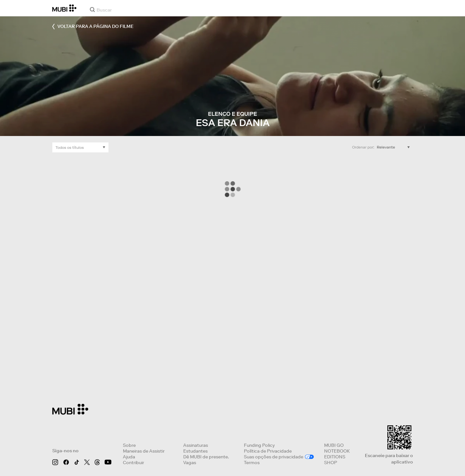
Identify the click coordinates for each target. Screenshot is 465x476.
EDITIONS (335, 457)
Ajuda (129, 457)
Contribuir (133, 463)
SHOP (331, 463)
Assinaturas (196, 445)
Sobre (129, 445)
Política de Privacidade (268, 451)
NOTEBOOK (337, 451)
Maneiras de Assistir (144, 451)
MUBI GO (334, 445)
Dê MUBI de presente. (206, 457)
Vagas (190, 463)
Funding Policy (259, 445)
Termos (252, 463)
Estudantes (195, 451)
